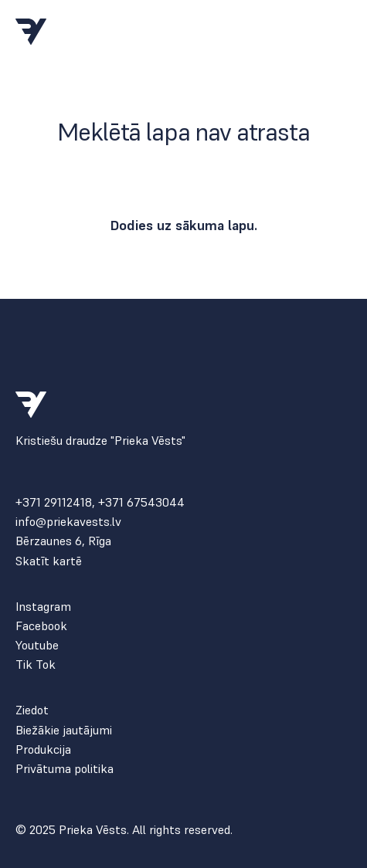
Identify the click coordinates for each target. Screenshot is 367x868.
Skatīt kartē (49, 561)
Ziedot (32, 710)
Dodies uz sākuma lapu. (183, 225)
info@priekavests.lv (68, 522)
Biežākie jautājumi (64, 730)
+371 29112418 (54, 502)
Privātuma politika (65, 769)
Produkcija (43, 749)
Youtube (37, 645)
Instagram (43, 607)
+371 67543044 (141, 502)
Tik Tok (36, 665)
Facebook (41, 626)
